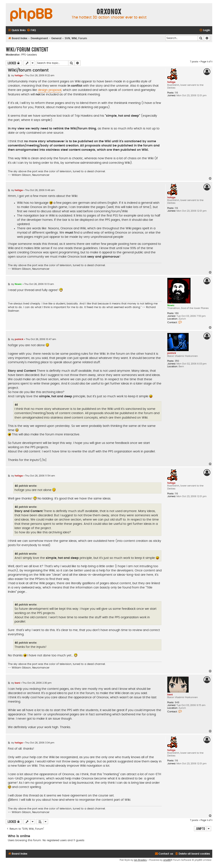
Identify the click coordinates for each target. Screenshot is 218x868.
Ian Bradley (140, 860)
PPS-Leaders (29, 55)
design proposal (50, 90)
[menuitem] (31, 30)
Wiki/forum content (27, 49)
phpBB (167, 860)
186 (177, 313)
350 (177, 361)
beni (170, 695)
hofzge (171, 82)
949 (177, 702)
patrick (172, 353)
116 (176, 93)
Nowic (171, 305)
